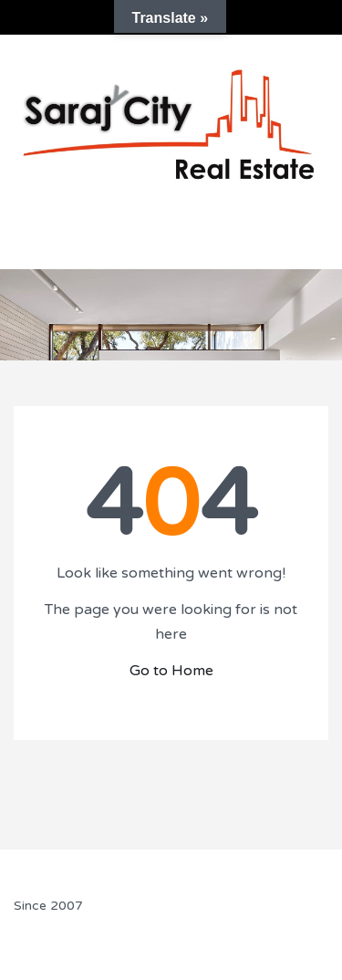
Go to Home (171, 671)
